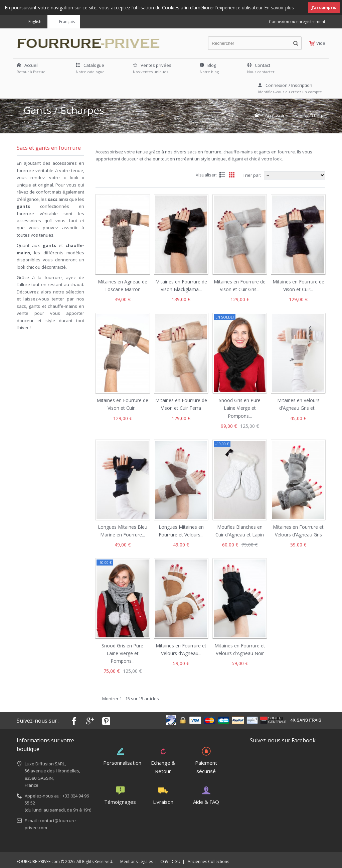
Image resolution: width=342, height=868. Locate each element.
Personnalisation (122, 756)
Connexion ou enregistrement (297, 21)
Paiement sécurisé (206, 760)
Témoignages (120, 795)
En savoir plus (279, 8)
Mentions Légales (137, 861)
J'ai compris (324, 8)
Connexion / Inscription (285, 85)
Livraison (163, 795)
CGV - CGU (170, 861)
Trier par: (252, 175)
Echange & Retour (163, 760)
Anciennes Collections (208, 861)
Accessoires (277, 115)
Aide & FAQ (206, 795)
